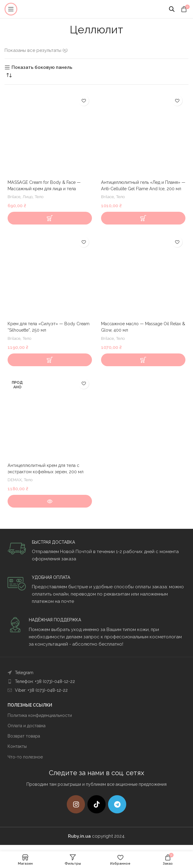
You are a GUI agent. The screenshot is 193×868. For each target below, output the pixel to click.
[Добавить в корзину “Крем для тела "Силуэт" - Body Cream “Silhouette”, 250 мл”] (50, 366)
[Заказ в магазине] (9, 75)
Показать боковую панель (42, 67)
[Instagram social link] (76, 811)
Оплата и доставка (27, 732)
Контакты (17, 753)
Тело (41, 197)
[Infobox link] (96, 557)
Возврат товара (24, 742)
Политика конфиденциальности (40, 722)
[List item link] (96, 679)
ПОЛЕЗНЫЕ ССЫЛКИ (30, 711)
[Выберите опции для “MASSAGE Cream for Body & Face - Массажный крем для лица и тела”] (50, 225)
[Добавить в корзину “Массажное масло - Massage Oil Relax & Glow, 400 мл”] (143, 366)
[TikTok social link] (96, 811)
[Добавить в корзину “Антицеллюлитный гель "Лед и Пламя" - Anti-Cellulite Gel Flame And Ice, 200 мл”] (143, 225)
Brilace (15, 197)
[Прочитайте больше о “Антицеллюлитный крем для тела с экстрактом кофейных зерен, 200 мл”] (50, 508)
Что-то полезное (25, 763)
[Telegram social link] (117, 811)
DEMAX (15, 486)
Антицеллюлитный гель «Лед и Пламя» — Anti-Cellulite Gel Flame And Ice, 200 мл (143, 189)
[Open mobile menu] (11, 9)
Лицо (29, 197)
